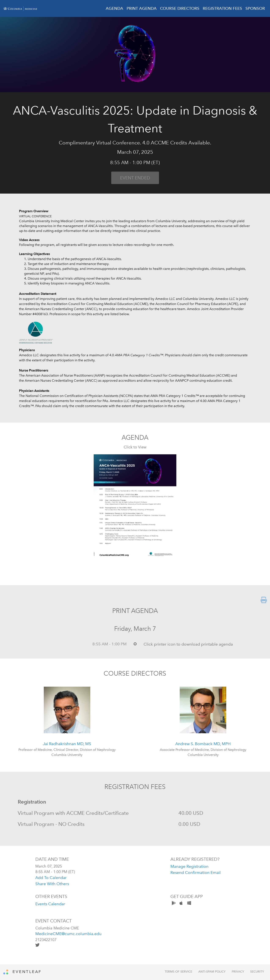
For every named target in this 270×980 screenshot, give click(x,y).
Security (257, 972)
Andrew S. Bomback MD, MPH (203, 744)
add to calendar (51, 878)
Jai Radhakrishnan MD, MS (67, 744)
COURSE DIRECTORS (180, 8)
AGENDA (114, 8)
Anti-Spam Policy (212, 972)
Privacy (238, 972)
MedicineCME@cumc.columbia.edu (68, 934)
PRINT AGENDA (142, 8)
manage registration (189, 866)
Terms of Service (178, 972)
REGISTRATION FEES (222, 8)
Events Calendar (50, 904)
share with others (52, 884)
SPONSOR (255, 8)
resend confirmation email (196, 873)
